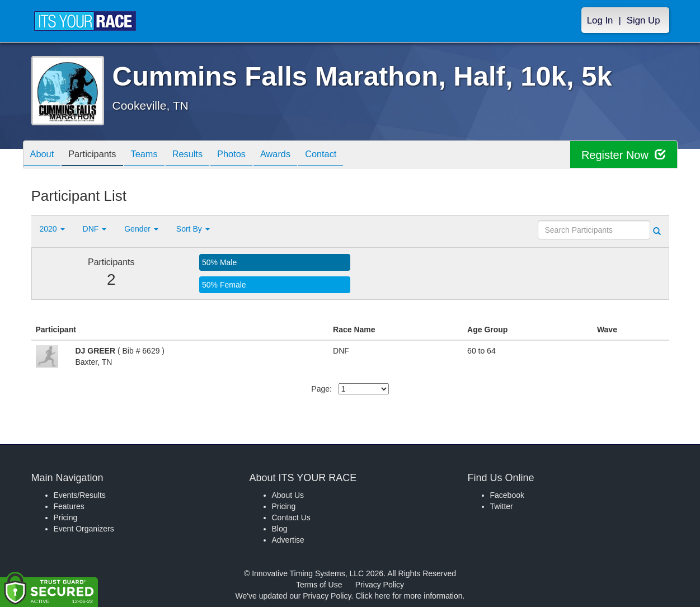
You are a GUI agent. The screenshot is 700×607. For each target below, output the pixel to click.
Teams (155, 155)
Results (202, 155)
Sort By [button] (193, 229)
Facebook (507, 495)
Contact (348, 155)
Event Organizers (84, 529)
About (44, 155)
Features (69, 506)
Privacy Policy (380, 585)
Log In (600, 20)
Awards (299, 155)
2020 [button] (52, 229)
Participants (98, 155)
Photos (250, 155)
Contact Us (291, 517)
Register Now (624, 155)
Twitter (502, 506)
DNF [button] (95, 229)
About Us (288, 495)
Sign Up (643, 20)
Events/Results (80, 495)
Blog (280, 529)
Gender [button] (141, 229)
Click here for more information (409, 596)
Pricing (66, 517)
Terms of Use (319, 585)
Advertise (288, 540)
